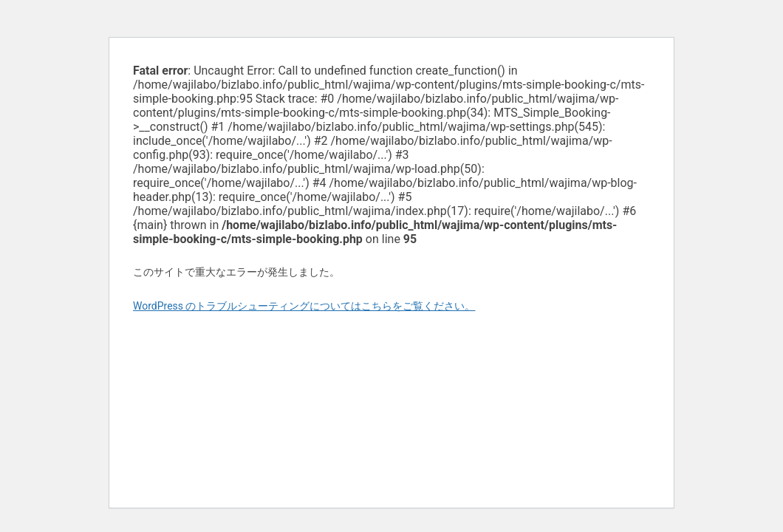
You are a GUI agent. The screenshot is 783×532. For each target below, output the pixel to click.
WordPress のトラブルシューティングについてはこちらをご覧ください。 (304, 306)
